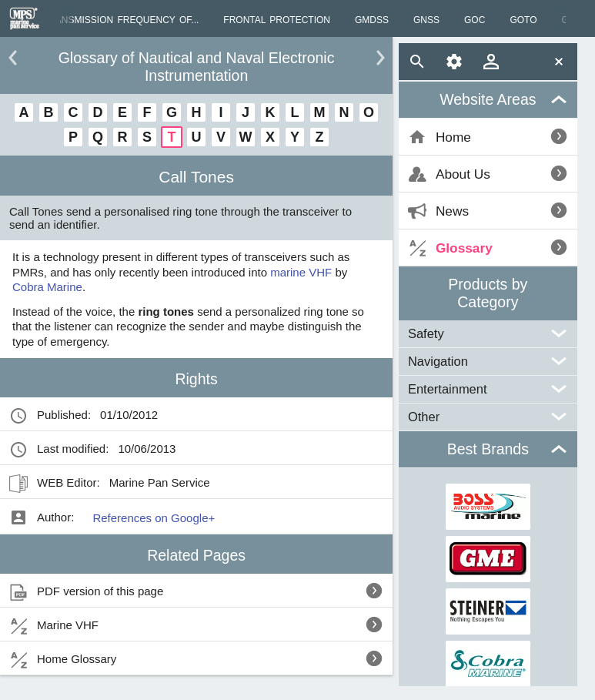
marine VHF (301, 272)
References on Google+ (154, 518)
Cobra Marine (47, 287)
